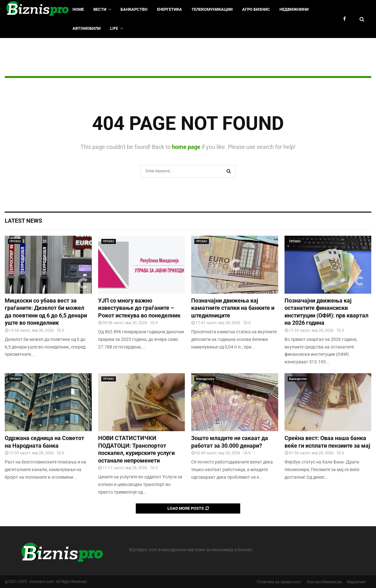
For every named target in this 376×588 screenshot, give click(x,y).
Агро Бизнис (256, 9)
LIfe (114, 28)
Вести (100, 9)
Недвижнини (294, 9)
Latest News (23, 221)
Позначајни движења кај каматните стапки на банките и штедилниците (233, 308)
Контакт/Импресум (324, 582)
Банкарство (134, 9)
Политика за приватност (279, 582)
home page (186, 147)
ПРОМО (15, 241)
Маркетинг (357, 582)
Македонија (205, 379)
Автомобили (87, 28)
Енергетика (169, 9)
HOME (78, 9)
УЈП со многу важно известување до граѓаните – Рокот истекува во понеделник (139, 308)
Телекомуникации (212, 9)
